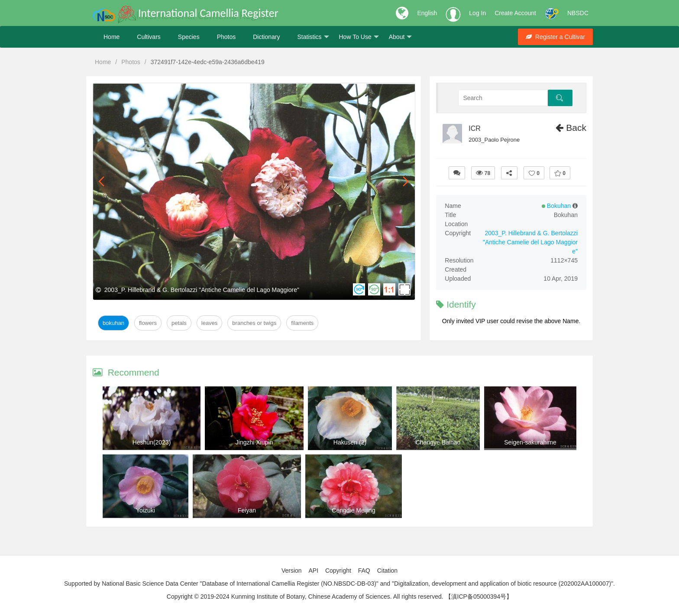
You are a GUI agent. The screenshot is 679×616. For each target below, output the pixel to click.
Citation (387, 571)
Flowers (148, 323)
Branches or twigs (254, 323)
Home (112, 37)
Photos (226, 37)
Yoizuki (145, 510)
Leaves (210, 323)
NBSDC (578, 13)
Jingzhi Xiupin (254, 442)
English (427, 13)
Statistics (313, 37)
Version (292, 571)
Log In (477, 13)
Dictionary (266, 37)
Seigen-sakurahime (530, 442)
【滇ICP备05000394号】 (479, 597)
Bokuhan (113, 323)
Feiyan (247, 510)
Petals (179, 323)
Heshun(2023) (152, 442)
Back (571, 128)
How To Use (359, 37)
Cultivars (149, 37)
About (401, 37)
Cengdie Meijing (353, 510)
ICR (475, 128)
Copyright (338, 571)
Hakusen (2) (350, 442)
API (313, 571)
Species (189, 37)
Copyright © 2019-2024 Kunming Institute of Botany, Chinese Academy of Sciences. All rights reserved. (305, 597)
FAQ (364, 571)
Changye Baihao (438, 442)
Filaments (302, 323)
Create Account (515, 13)
